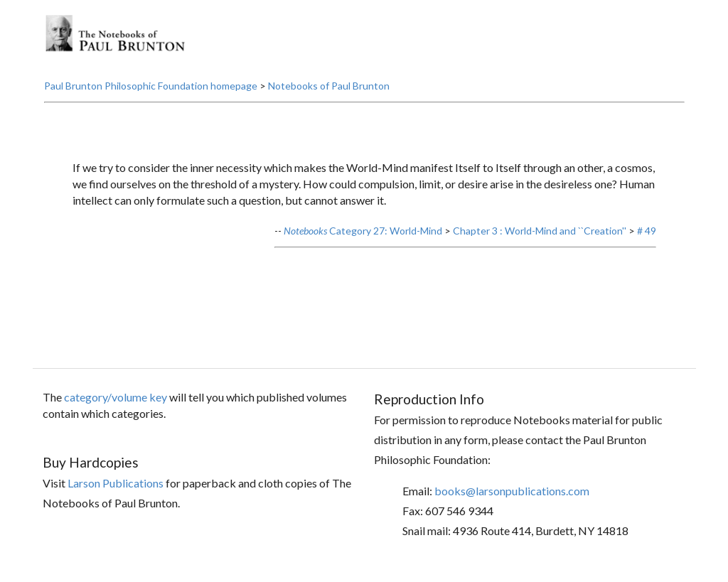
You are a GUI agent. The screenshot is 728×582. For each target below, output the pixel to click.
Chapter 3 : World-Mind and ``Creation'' (540, 231)
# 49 (647, 231)
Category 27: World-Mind (363, 231)
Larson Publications (116, 483)
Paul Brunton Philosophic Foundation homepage (151, 86)
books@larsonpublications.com (512, 491)
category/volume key (116, 397)
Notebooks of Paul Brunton (329, 86)
